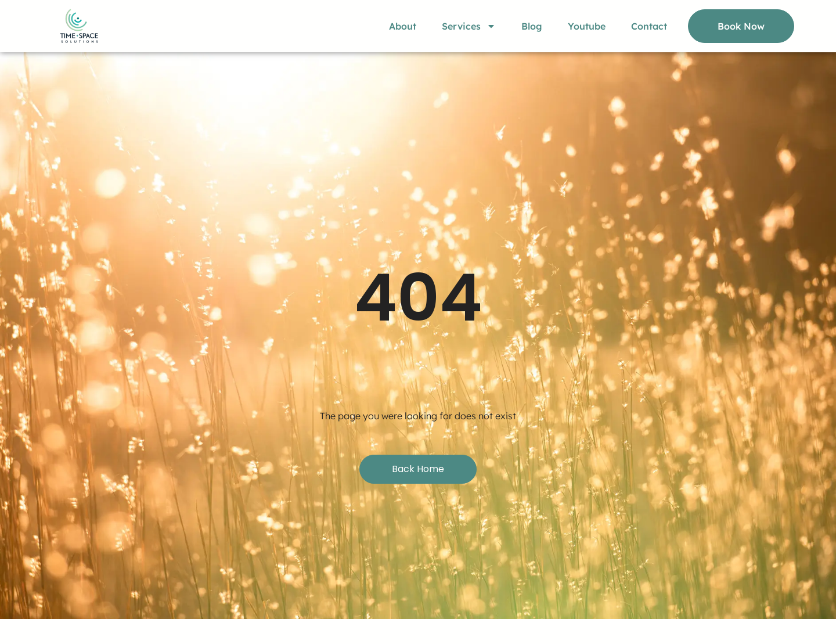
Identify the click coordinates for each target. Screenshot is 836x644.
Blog (532, 26)
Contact (649, 26)
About (403, 26)
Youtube (587, 26)
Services (469, 26)
